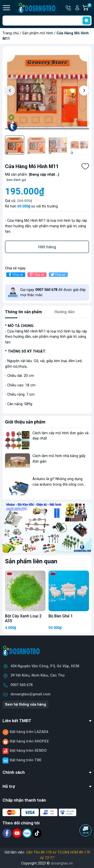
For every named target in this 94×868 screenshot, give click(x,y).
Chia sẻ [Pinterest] (36, 275)
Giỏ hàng (89, 8)
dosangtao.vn (62, 863)
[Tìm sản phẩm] (47, 21)
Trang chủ (11, 33)
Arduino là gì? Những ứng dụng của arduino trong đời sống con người (58, 484)
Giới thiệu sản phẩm (25, 422)
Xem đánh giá (16, 180)
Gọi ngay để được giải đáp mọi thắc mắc (53, 293)
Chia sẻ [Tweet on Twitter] (58, 275)
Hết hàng (47, 247)
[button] (84, 90)
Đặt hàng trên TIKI (25, 760)
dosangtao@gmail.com (30, 694)
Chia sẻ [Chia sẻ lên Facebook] (15, 275)
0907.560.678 (21, 685)
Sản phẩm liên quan (31, 561)
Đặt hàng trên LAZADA (29, 732)
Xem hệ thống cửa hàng (25, 704)
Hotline (69, 8)
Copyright (29, 863)
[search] (86, 21)
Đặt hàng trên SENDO (28, 751)
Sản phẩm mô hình (38, 33)
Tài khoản (77, 8)
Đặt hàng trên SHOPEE (29, 741)
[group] (47, 91)
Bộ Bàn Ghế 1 (61, 616)
